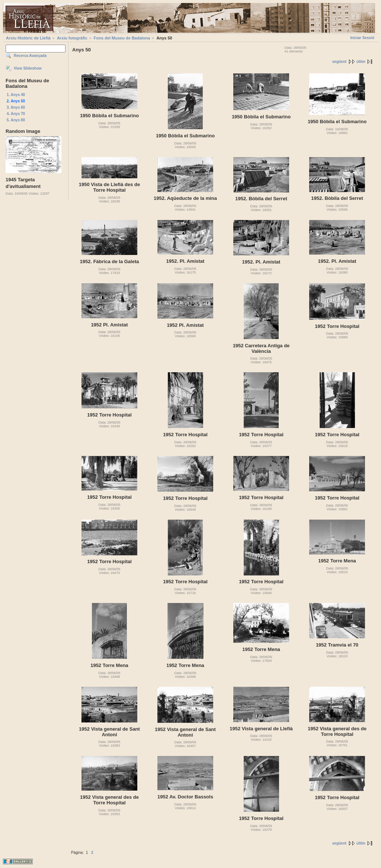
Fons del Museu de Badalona (122, 38)
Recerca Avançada (30, 56)
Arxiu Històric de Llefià (28, 38)
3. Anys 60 (16, 107)
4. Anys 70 (16, 114)
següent (339, 62)
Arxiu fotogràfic (72, 38)
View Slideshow (28, 68)
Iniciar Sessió (362, 38)
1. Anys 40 (16, 95)
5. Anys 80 (16, 120)
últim (361, 62)
